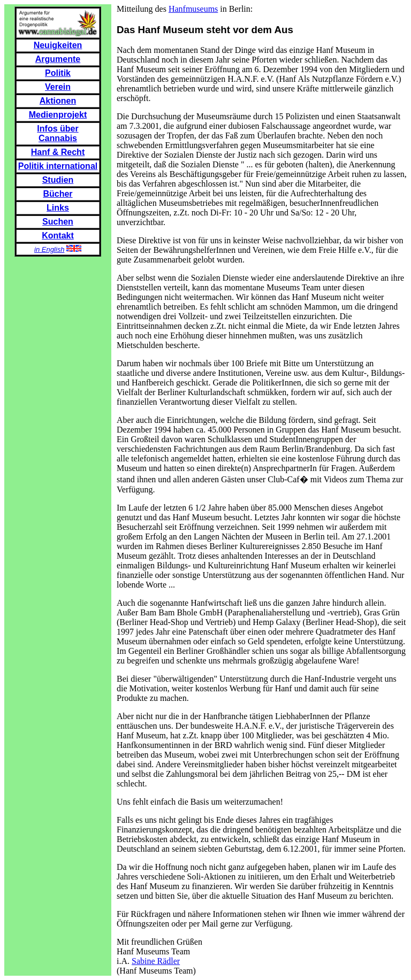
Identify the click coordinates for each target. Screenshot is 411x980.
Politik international (58, 166)
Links (58, 208)
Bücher (58, 194)
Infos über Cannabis (58, 133)
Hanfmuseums (193, 9)
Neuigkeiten (58, 45)
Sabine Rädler (156, 961)
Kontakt (58, 236)
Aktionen (58, 101)
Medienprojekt (58, 115)
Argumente (58, 59)
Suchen (58, 222)
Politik (58, 73)
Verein (58, 87)
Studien (58, 180)
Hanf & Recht (58, 152)
